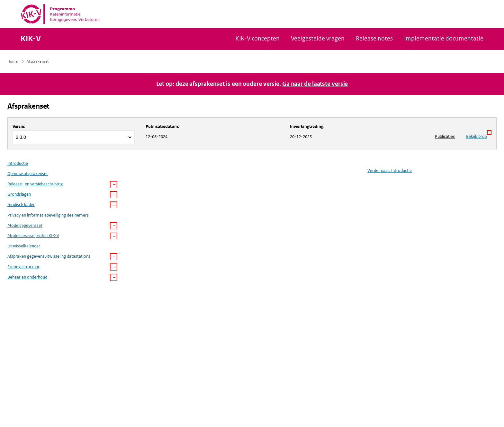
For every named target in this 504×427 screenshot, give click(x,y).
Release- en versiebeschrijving (35, 184)
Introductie (18, 163)
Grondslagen (19, 194)
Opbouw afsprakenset (28, 174)
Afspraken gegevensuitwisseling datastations (49, 256)
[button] (114, 185)
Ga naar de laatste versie (315, 84)
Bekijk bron (479, 135)
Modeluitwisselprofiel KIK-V (33, 236)
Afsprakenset (29, 106)
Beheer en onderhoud (27, 277)
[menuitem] (62, 220)
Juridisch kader (21, 205)
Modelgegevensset (25, 225)
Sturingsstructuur (23, 267)
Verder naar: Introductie (390, 170)
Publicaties (445, 136)
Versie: (19, 126)
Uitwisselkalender (24, 246)
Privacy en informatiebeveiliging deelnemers (48, 215)
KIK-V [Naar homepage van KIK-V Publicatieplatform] (31, 39)
